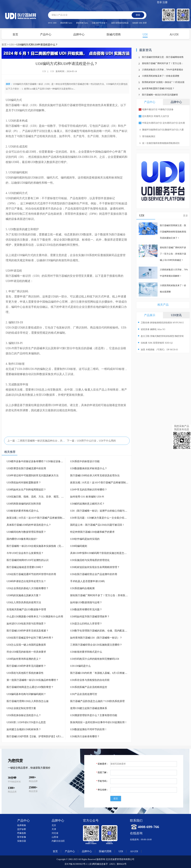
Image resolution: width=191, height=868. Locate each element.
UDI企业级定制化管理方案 (21, 708)
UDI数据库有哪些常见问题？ (86, 609)
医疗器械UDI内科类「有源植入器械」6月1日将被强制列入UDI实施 (107, 673)
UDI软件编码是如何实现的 (85, 539)
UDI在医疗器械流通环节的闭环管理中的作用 (31, 574)
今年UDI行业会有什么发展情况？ (25, 553)
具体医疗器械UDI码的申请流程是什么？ (29, 525)
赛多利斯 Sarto (66, 23)
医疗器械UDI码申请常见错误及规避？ (28, 631)
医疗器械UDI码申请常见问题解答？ (26, 666)
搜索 (138, 15)
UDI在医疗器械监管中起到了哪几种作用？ (30, 638)
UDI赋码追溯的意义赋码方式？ (87, 504)
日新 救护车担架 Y (100, 23)
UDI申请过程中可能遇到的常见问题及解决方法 (33, 475)
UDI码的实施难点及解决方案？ (24, 595)
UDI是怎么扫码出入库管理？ (86, 624)
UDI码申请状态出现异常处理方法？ (26, 581)
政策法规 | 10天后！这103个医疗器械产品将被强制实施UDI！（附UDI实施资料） (51, 518)
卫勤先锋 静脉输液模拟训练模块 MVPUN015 (161, 322)
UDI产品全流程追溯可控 (84, 694)
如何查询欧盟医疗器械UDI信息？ (158, 88)
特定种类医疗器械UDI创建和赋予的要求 (92, 532)
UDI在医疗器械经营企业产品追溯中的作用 (94, 574)
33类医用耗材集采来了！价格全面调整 (161, 76)
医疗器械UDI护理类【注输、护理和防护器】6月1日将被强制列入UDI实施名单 (50, 736)
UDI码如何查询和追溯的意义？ (24, 659)
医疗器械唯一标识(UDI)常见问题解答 (160, 95)
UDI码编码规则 (79, 546)
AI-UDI (174, 34)
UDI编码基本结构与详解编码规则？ (26, 694)
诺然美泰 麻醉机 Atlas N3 (152, 329)
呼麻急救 (22, 833)
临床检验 (22, 825)
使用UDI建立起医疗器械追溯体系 (89, 708)
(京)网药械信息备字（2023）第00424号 (108, 864)
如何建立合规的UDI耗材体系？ (24, 729)
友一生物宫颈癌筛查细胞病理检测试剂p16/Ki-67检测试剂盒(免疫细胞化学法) (159, 144)
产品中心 (46, 34)
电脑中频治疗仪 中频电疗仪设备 (156, 109)
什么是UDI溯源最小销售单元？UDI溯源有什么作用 (35, 617)
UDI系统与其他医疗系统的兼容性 (25, 673)
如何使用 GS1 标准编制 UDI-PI (87, 497)
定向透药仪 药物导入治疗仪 (154, 116)
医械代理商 (114, 34)
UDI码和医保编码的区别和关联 (24, 504)
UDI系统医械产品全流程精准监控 (89, 687)
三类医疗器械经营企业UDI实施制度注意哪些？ (96, 645)
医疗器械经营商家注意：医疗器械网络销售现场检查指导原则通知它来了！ (163, 58)
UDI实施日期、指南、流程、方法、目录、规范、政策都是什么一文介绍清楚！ (50, 497)
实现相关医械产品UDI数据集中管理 (26, 609)
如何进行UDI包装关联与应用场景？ (26, 624)
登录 (159, 2)
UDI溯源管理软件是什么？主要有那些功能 (94, 715)
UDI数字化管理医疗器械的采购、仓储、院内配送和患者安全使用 (106, 631)
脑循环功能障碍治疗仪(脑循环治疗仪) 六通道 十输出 (161, 131)
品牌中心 (79, 34)
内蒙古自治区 (58, 841)
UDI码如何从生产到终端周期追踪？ (26, 490)
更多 (186, 216)
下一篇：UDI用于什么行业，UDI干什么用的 (91, 441)
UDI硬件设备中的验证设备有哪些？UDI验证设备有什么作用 (40, 461)
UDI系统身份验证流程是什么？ (24, 715)
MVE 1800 (52, 23)
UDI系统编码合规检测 (82, 588)
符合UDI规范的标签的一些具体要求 (26, 652)
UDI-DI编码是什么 (80, 666)
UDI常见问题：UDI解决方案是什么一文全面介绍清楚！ (101, 518)
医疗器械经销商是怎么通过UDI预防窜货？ (30, 687)
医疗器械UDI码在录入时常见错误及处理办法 (95, 475)
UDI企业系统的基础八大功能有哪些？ (28, 588)
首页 (15, 34)
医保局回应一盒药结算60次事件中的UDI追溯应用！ (99, 722)
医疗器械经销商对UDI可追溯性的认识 (28, 560)
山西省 (55, 837)
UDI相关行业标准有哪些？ (85, 736)
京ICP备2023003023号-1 (76, 864)
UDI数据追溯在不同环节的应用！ (89, 729)
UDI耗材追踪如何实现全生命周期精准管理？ (95, 567)
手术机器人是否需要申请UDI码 (87, 581)
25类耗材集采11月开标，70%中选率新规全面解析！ (163, 70)
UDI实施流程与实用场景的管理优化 (90, 560)
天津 (54, 829)
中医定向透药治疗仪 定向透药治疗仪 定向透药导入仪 (161, 124)
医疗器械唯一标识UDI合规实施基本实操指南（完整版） (38, 546)
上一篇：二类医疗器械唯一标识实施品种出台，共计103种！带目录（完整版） (51, 441)
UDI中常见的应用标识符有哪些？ (89, 490)
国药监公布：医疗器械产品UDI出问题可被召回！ (97, 525)
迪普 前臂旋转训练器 (120, 23)
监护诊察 (22, 829)
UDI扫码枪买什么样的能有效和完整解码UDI (95, 659)
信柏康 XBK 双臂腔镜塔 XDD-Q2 (155, 343)
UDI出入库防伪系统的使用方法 (24, 602)
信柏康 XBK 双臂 (139, 23)
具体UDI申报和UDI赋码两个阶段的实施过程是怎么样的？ (102, 553)
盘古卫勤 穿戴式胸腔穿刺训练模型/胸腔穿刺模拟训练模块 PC (161, 336)
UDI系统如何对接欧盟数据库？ (24, 483)
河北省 (55, 833)
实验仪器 (22, 841)
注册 (165, 2)
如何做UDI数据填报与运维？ (86, 602)
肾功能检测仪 (147, 136)
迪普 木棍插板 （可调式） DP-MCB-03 (158, 349)
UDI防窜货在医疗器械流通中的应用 (26, 468)
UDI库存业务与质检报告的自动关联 (90, 680)
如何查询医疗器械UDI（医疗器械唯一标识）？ (96, 638)
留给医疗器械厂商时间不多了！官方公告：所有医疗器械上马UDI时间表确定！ (114, 595)
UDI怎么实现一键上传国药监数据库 (26, 645)
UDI (145, 34)
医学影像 (22, 837)
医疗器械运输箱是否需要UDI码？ (25, 567)
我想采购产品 (182, 426)
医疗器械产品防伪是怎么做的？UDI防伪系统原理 (97, 701)
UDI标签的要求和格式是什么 (23, 511)
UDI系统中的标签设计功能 (85, 461)
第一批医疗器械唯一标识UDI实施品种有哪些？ (33, 680)
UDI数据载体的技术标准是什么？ (89, 468)
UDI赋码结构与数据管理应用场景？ (26, 532)
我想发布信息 (182, 429)
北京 (54, 825)
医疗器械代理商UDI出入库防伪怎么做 (28, 701)
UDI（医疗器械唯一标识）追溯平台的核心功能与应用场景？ (104, 511)
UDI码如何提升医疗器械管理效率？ (90, 617)
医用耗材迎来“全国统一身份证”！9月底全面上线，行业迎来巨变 (163, 83)
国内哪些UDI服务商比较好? (22, 539)
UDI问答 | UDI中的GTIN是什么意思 (26, 722)
